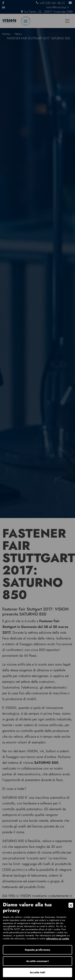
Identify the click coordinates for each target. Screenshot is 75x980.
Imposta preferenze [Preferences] (37, 950)
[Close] (71, 905)
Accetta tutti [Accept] (37, 972)
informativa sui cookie (58, 939)
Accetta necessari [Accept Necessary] (37, 961)
